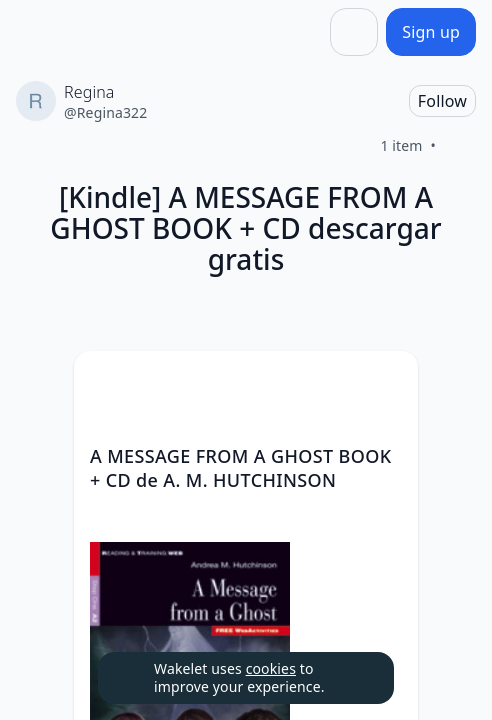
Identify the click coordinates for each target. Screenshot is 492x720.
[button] (386, 384)
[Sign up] (431, 32)
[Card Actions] (386, 383)
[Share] (354, 32)
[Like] (460, 146)
